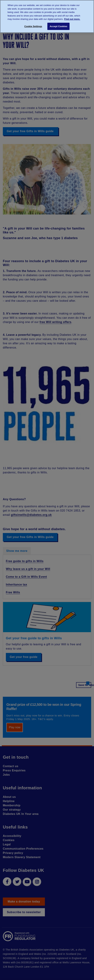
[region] (47, 16)
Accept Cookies (58, 26)
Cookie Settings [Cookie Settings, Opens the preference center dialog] (33, 26)
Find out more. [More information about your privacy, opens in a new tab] (72, 19)
